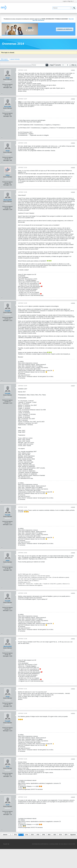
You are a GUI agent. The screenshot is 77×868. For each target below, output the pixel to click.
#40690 (73, 593)
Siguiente (73, 835)
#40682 (73, 99)
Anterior (5, 835)
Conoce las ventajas (65, 29)
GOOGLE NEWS (54, 844)
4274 (66, 835)
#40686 (73, 303)
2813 (49, 835)
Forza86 (8, 311)
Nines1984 (8, 107)
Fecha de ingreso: (8, 84)
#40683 (73, 143)
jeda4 (8, 560)
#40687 (73, 386)
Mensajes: (6, 87)
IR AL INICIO (64, 844)
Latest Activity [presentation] (15, 59)
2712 (15, 835)
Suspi (8, 78)
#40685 (73, 192)
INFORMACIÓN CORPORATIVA (40, 844)
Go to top (72, 844)
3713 (60, 835)
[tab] (15, 59)
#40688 (73, 507)
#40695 (73, 797)
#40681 (73, 70)
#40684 (73, 168)
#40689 (73, 553)
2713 (21, 835)
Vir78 (8, 767)
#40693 (73, 714)
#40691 (73, 639)
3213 (55, 835)
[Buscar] (62, 8)
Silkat (8, 175)
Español (6, 844)
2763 (43, 835)
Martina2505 (8, 200)
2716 (32, 835)
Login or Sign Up (68, 1)
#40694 (73, 759)
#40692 (73, 689)
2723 (38, 835)
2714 (27, 835)
